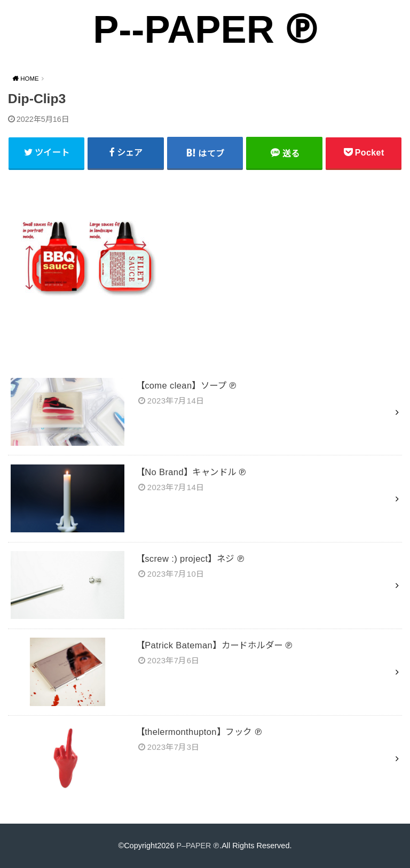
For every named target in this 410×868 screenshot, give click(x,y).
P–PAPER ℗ (198, 846)
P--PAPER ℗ (205, 29)
